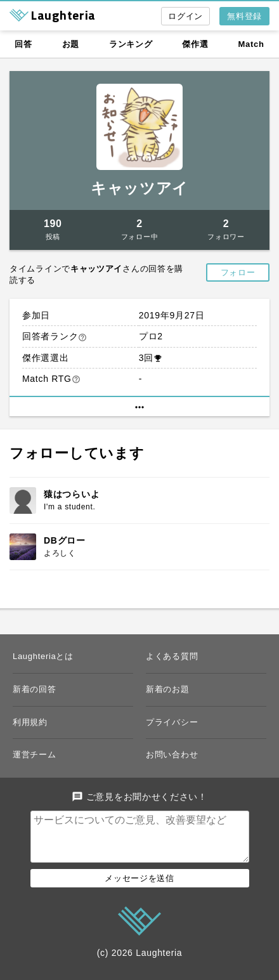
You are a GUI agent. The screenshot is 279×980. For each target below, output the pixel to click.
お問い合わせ (172, 755)
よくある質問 (172, 656)
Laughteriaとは (43, 656)
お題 (71, 44)
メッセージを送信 (139, 888)
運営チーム (35, 755)
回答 (23, 44)
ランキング (131, 44)
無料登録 (244, 16)
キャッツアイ (139, 188)
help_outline (82, 337)
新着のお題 (168, 689)
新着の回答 (35, 689)
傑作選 (195, 44)
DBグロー (65, 540)
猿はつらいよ (72, 494)
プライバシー (172, 722)
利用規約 (30, 722)
